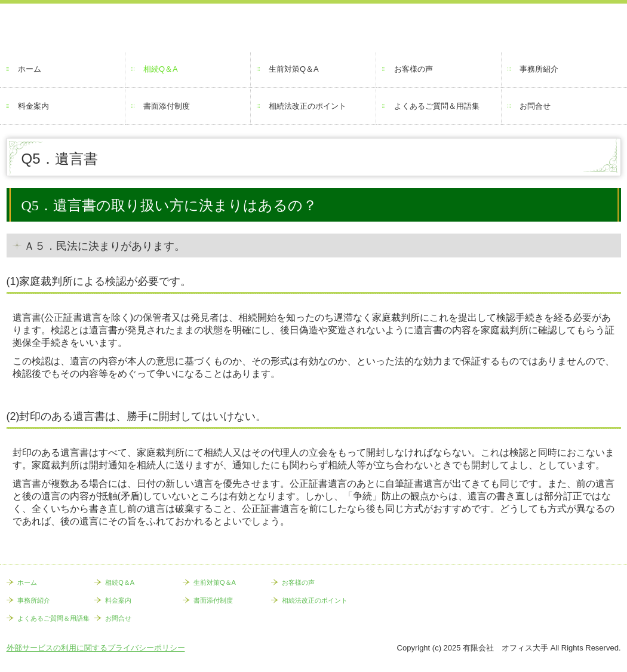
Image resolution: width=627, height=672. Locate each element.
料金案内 (33, 106)
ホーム (30, 69)
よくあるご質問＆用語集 (437, 106)
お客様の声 (414, 69)
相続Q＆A (161, 69)
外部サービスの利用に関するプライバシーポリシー (96, 648)
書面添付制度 (167, 106)
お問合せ (535, 106)
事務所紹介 (539, 69)
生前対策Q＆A (294, 69)
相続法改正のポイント (308, 106)
